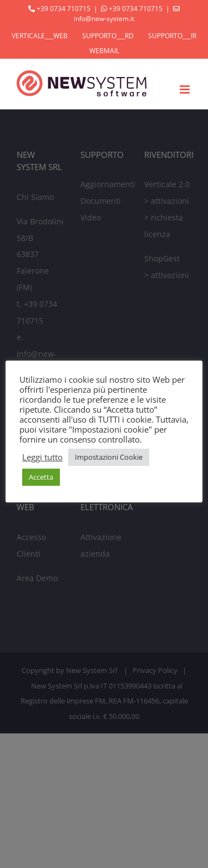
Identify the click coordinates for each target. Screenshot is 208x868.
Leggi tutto (42, 457)
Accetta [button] (41, 477)
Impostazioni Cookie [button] (109, 457)
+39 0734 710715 (64, 9)
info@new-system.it (104, 19)
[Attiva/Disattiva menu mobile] (186, 89)
